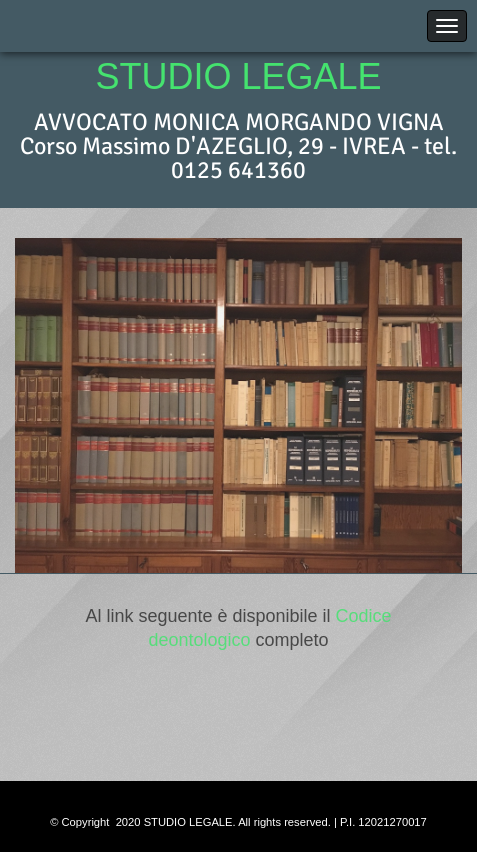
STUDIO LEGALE (238, 76)
